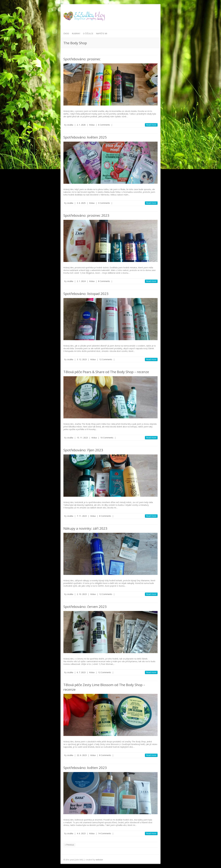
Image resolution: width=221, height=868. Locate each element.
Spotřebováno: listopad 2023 (86, 294)
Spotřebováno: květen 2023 (85, 768)
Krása (92, 125)
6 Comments (104, 125)
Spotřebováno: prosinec (82, 59)
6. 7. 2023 (81, 672)
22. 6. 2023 (82, 755)
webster (99, 860)
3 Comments (104, 203)
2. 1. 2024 (81, 281)
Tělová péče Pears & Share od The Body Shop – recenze (106, 372)
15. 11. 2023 (82, 438)
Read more (151, 125)
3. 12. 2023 (82, 359)
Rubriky (76, 33)
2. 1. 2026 (81, 125)
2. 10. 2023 (82, 594)
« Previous (69, 845)
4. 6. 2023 (81, 833)
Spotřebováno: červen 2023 (85, 607)
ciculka (70, 125)
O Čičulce (88, 33)
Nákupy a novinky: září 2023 (85, 528)
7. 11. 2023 (82, 516)
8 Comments (104, 281)
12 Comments (106, 359)
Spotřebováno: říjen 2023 (83, 450)
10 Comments (107, 438)
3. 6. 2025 (81, 203)
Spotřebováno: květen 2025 (85, 137)
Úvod (66, 33)
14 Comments (105, 833)
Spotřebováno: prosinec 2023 (86, 215)
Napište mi (102, 33)
